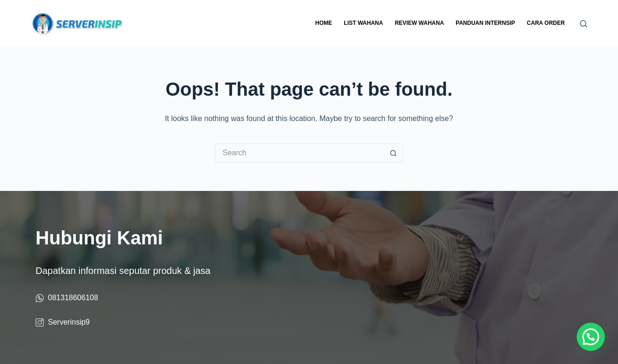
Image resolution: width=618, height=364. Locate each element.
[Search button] (394, 153)
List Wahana (363, 23)
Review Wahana (420, 23)
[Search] (583, 24)
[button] (591, 337)
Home (324, 23)
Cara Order (546, 23)
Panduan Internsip (485, 23)
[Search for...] (300, 153)
